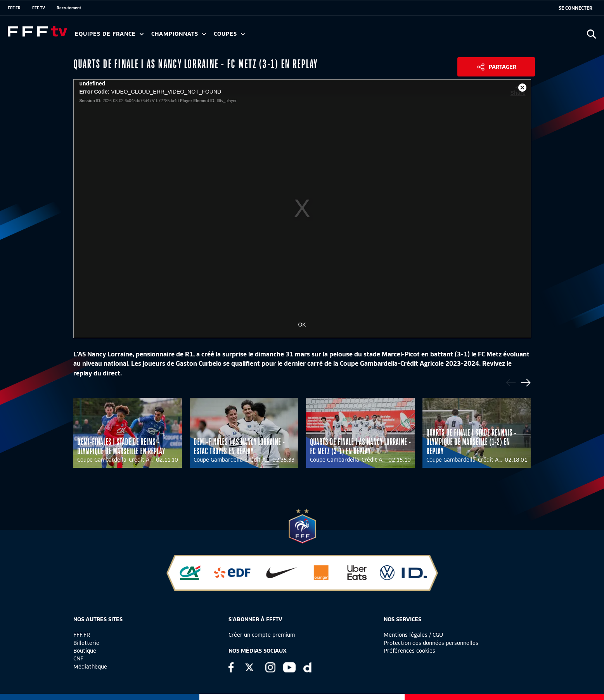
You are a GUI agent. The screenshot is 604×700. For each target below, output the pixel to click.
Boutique (85, 651)
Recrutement (69, 8)
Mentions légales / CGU (413, 635)
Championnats (179, 34)
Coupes (229, 34)
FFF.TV (39, 8)
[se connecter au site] (575, 8)
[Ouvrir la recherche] (591, 34)
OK (302, 325)
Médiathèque (90, 667)
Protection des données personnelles (431, 643)
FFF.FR (14, 8)
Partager (503, 67)
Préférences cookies (409, 651)
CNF (78, 658)
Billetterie (86, 643)
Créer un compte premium (262, 635)
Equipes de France (109, 34)
